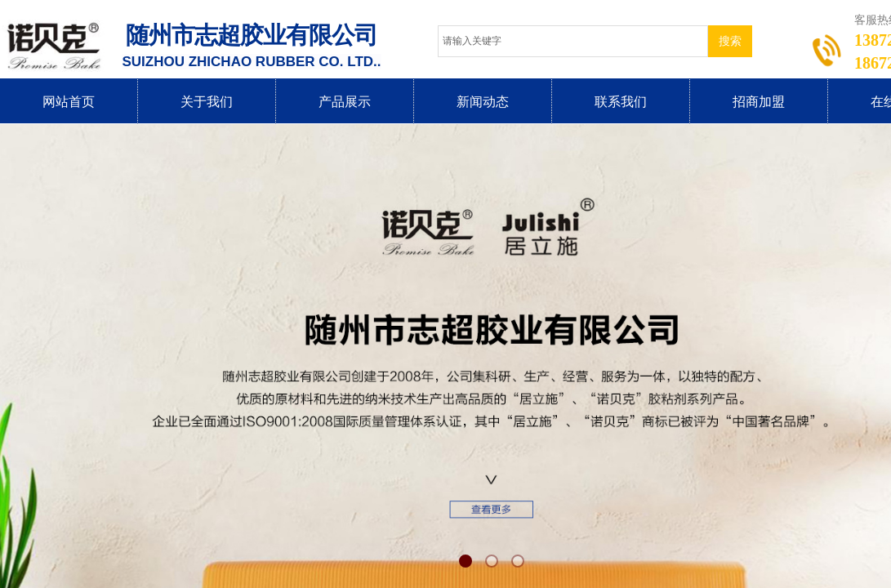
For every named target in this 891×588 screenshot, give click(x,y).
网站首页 (69, 102)
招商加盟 (759, 102)
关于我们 (207, 102)
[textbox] (573, 41)
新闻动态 (483, 102)
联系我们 (621, 102)
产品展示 (345, 102)
